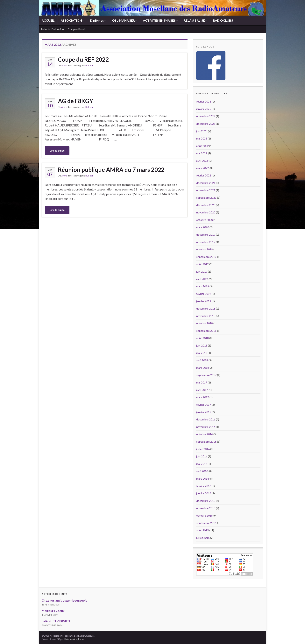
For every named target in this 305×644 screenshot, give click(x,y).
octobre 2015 (205, 515)
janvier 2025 (204, 109)
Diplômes (98, 20)
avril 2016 (202, 471)
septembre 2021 (206, 198)
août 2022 (202, 146)
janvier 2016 (204, 493)
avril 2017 (202, 390)
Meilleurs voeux (53, 611)
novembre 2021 (206, 190)
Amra (64, 65)
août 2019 (202, 264)
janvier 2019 (204, 301)
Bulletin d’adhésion (52, 29)
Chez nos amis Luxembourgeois (64, 600)
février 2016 (204, 486)
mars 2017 (203, 397)
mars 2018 (203, 368)
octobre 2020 (205, 220)
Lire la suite (57, 150)
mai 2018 (202, 353)
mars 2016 (203, 479)
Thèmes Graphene (74, 639)
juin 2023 (202, 131)
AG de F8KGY (76, 101)
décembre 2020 (206, 205)
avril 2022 (202, 161)
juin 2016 (202, 456)
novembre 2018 (206, 316)
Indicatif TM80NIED (56, 621)
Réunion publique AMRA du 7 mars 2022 (111, 169)
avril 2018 (202, 360)
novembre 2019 (206, 242)
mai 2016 (202, 464)
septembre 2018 (206, 331)
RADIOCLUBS (224, 20)
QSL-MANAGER (124, 20)
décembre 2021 (206, 183)
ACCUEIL (48, 20)
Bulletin (89, 65)
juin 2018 (202, 345)
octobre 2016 (205, 434)
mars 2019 (203, 286)
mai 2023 (202, 138)
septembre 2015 (206, 523)
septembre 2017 (206, 375)
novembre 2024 (206, 116)
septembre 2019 (206, 257)
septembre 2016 (206, 442)
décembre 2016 (206, 419)
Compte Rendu (77, 29)
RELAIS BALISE (195, 20)
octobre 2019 (205, 249)
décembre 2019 (206, 235)
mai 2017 (202, 382)
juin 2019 (202, 272)
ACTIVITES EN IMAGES (160, 20)
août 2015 (202, 530)
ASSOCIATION (72, 20)
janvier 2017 (204, 412)
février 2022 (204, 175)
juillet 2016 (203, 449)
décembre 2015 (206, 501)
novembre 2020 (206, 212)
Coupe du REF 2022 (83, 59)
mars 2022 (203, 168)
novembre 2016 (206, 427)
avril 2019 (202, 279)
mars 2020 (203, 227)
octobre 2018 (205, 323)
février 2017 (204, 405)
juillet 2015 (203, 538)
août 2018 (202, 338)
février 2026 (204, 101)
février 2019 (204, 294)
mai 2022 (202, 153)
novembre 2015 (206, 508)
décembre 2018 (206, 308)
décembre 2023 (206, 124)
